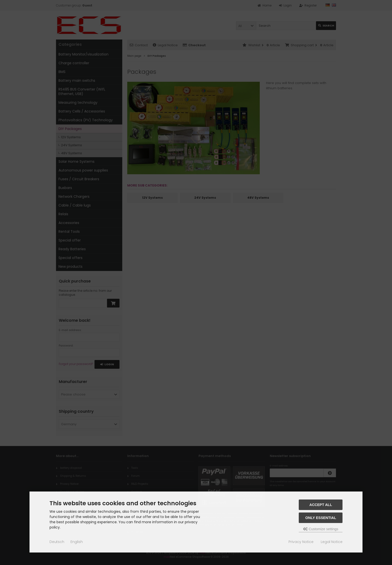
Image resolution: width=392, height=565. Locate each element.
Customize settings (321, 529)
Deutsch (57, 542)
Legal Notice (332, 542)
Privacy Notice (301, 542)
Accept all (321, 505)
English (77, 542)
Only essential (321, 518)
